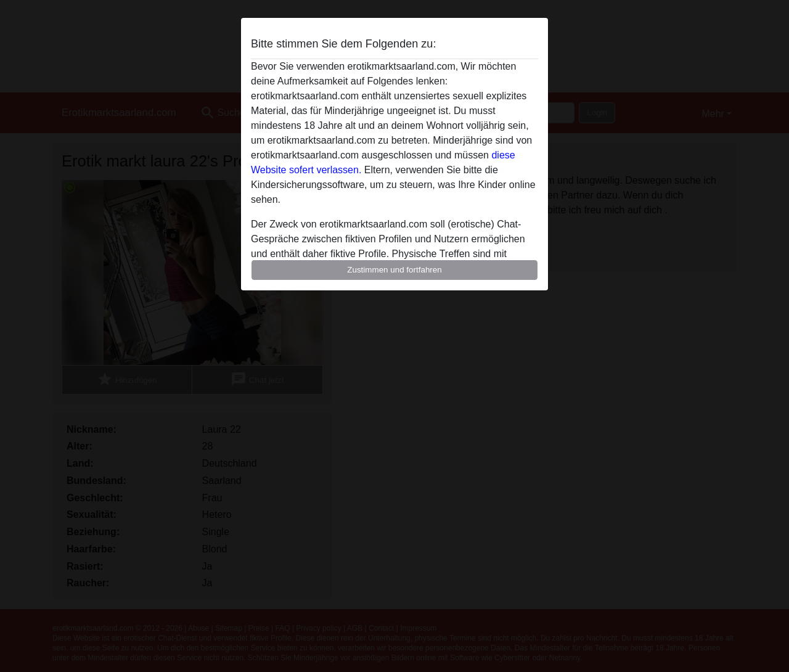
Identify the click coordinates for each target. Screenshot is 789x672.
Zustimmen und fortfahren (394, 270)
